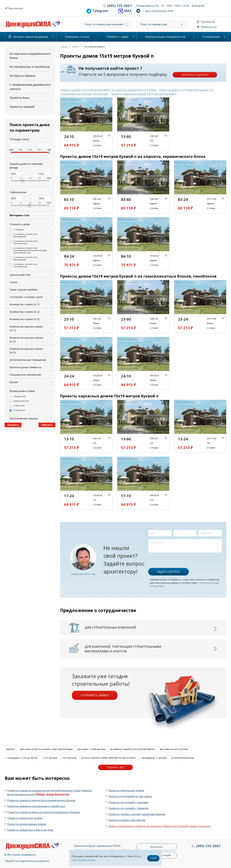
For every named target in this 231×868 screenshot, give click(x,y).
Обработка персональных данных (27, 861)
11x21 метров (50, 758)
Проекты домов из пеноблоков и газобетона (36, 806)
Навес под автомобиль (24, 290)
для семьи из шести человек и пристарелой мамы (46, 749)
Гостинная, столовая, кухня (26, 297)
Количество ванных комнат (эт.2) (26, 340)
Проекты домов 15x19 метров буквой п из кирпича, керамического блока (108, 90)
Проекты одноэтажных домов (27, 824)
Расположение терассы (24, 418)
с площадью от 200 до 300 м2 (22, 758)
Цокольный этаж (20, 275)
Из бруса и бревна (22, 76)
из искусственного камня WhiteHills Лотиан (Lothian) (109, 758)
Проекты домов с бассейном (127, 820)
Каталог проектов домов (31, 37)
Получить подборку (195, 75)
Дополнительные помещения (28, 360)
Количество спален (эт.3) (24, 319)
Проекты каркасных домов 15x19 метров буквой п (144, 94)
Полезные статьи (77, 37)
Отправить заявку (95, 695)
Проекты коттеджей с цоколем (128, 802)
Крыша (14, 382)
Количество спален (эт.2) (24, 312)
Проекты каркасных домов (25, 818)
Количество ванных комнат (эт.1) (26, 328)
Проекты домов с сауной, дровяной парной (137, 814)
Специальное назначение (25, 375)
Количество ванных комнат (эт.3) (26, 351)
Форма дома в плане (22, 391)
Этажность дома (20, 224)
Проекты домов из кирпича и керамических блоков (41, 800)
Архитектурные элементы (25, 367)
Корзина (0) (208, 22)
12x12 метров (69, 758)
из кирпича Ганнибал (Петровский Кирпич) (132, 749)
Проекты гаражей (22, 107)
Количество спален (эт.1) (24, 304)
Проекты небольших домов (126, 790)
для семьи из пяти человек (174, 749)
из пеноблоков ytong (183, 758)
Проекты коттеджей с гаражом (128, 808)
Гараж (13, 282)
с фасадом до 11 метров (154, 758)
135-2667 (120, 6)
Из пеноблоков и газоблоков (30, 67)
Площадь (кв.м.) (19, 139)
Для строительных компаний (110, 627)
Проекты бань (20, 98)
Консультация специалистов (165, 37)
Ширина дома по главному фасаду (26, 166)
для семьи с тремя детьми (91, 749)
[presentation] (172, 559)
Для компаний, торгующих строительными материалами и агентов (123, 649)
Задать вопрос (168, 572)
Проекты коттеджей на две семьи (130, 796)
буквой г (11, 749)
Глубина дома (18, 192)
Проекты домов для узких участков (30, 830)
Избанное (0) (209, 27)
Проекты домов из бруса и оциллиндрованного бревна (43, 812)
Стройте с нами (117, 37)
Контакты (157, 847)
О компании (211, 37)
